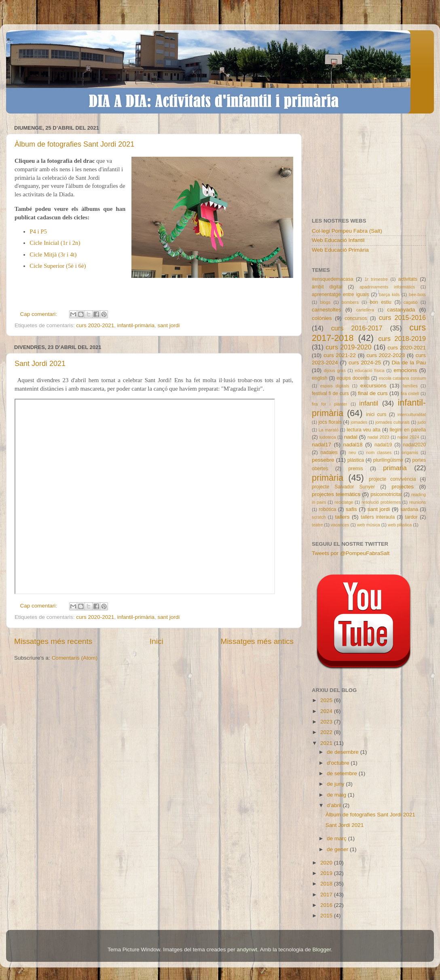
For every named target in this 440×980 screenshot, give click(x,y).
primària (328, 478)
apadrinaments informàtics (387, 287)
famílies (410, 386)
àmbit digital (327, 287)
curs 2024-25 (365, 363)
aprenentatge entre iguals (340, 294)
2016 (327, 905)
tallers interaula (378, 517)
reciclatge (344, 502)
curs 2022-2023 (386, 355)
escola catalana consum (402, 378)
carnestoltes (327, 310)
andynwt (247, 950)
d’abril (335, 805)
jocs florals (330, 422)
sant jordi (168, 325)
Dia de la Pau (409, 363)
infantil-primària (136, 325)
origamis (410, 452)
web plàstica (400, 525)
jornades (359, 422)
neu (352, 452)
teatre (317, 525)
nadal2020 (414, 445)
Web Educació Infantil (338, 240)
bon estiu (380, 302)
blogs (325, 302)
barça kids (389, 294)
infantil (369, 403)
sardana (409, 509)
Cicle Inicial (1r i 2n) (55, 243)
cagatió (411, 302)
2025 (327, 700)
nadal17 (322, 445)
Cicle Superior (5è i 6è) (58, 266)
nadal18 (353, 445)
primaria (395, 468)
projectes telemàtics (336, 494)
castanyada (401, 310)
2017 (327, 895)
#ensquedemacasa (333, 279)
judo (422, 422)
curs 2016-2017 (357, 328)
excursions (373, 386)
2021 (327, 743)
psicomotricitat (386, 494)
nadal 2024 (408, 437)
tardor (411, 517)
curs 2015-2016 (402, 318)
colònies (322, 318)
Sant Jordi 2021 (40, 364)
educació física (369, 370)
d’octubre (339, 763)
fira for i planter (330, 404)
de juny (336, 784)
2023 (327, 722)
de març (337, 838)
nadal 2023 (379, 437)
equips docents (353, 378)
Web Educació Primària (340, 250)
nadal (351, 437)
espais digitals (334, 386)
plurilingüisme (388, 460)
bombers (350, 302)
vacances (340, 525)
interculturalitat (412, 414)
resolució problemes (381, 502)
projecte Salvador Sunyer (343, 487)
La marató (329, 430)
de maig (337, 795)
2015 (327, 916)
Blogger (322, 950)
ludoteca (328, 437)
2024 (327, 711)
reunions (418, 502)
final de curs (373, 393)
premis (355, 469)
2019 (327, 873)
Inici (157, 641)
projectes (403, 487)
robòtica (327, 509)
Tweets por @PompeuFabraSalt (351, 553)
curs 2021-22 (340, 355)
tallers (343, 517)
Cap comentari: (39, 314)
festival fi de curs (330, 393)
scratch (319, 517)
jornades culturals (392, 422)
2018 (327, 884)
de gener (338, 849)
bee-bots (417, 294)
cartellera (365, 310)
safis (351, 509)
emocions (405, 370)
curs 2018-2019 (402, 339)
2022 (327, 732)
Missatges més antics (257, 641)
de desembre (344, 752)
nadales (329, 452)
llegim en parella (408, 430)
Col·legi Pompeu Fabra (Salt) (347, 231)
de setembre (343, 773)
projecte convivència (392, 479)
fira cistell (410, 393)
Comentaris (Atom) (75, 658)
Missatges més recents (53, 641)
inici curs (376, 414)
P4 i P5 (38, 231)
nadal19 (383, 445)
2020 (327, 863)
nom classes (379, 452)
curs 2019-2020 (348, 347)
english (319, 378)
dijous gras (335, 370)
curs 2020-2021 (95, 325)
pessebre (323, 460)
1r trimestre (376, 279)
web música (369, 525)
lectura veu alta (363, 430)
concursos (356, 318)
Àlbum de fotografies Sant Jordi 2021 (74, 144)
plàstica (356, 460)
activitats (407, 279)
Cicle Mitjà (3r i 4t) (53, 254)
